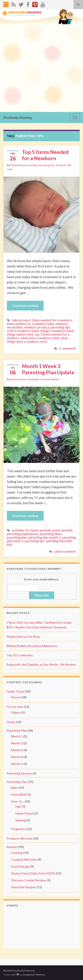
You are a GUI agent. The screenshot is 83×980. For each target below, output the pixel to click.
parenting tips (60, 327)
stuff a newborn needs (23, 331)
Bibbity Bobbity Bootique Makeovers (32, 646)
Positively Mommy (18, 117)
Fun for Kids (15, 707)
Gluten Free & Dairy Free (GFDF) (33, 873)
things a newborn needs (57, 331)
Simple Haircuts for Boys (23, 636)
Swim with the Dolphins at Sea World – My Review (41, 664)
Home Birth (19, 794)
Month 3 (17, 750)
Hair (18, 806)
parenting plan (17, 537)
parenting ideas (51, 534)
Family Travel (15, 691)
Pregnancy (18, 829)
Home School (25, 813)
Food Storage (20, 866)
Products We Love (19, 838)
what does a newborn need (40, 338)
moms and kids (62, 530)
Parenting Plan (51, 379)
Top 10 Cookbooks (20, 655)
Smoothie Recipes (24, 887)
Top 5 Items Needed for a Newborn (45, 155)
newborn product (37, 327)
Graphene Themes (34, 975)
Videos (16, 712)
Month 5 (17, 764)
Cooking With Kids (24, 859)
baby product (21, 320)
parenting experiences (23, 534)
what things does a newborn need (37, 340)
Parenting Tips (46, 165)
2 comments (68, 348)
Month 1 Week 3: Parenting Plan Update (48, 369)
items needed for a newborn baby (30, 324)
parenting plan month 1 (45, 537)
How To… (18, 801)
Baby (34, 165)
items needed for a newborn (52, 320)
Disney (16, 697)
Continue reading (25, 306)
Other (11, 722)
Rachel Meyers (19, 165)
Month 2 (17, 743)
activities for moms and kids (31, 530)
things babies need (20, 334)
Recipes (12, 847)
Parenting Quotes (19, 773)
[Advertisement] (41, 68)
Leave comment (65, 551)
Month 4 (17, 757)
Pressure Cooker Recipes (29, 880)
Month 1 (36, 379)
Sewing (21, 820)
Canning (17, 853)
